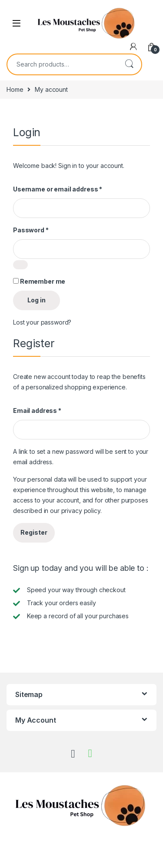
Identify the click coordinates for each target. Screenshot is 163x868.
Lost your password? (42, 322)
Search (129, 64)
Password (31, 230)
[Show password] (20, 265)
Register (34, 532)
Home (15, 89)
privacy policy (81, 511)
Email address (37, 411)
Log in (37, 300)
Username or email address (58, 189)
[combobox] (62, 64)
